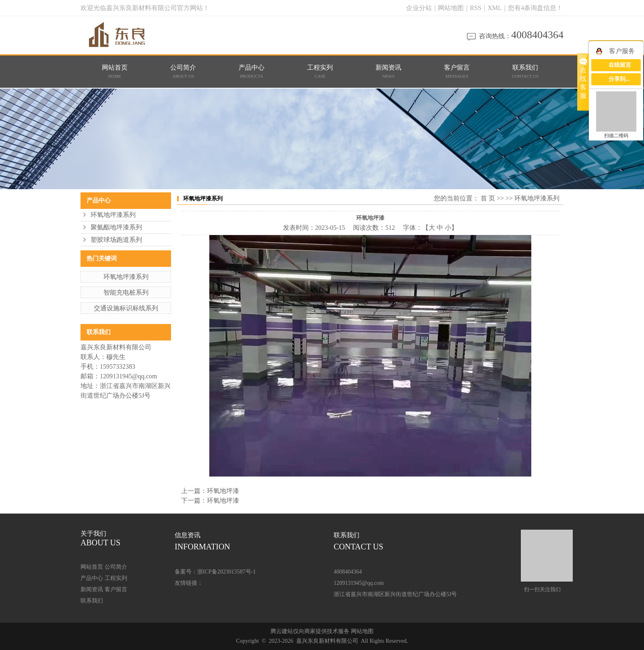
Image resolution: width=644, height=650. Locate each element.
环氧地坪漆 (223, 491)
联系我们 (525, 72)
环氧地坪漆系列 (113, 215)
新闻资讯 (389, 72)
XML (495, 8)
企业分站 (419, 8)
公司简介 (183, 72)
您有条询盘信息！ (535, 8)
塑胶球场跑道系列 (116, 240)
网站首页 (115, 72)
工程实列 (320, 72)
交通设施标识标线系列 (126, 308)
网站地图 (452, 8)
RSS (476, 8)
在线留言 (620, 65)
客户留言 (457, 72)
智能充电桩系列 (126, 292)
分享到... (619, 79)
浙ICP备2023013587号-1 (226, 572)
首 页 (488, 198)
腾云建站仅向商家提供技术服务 (310, 631)
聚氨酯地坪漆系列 (116, 227)
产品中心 (252, 72)
